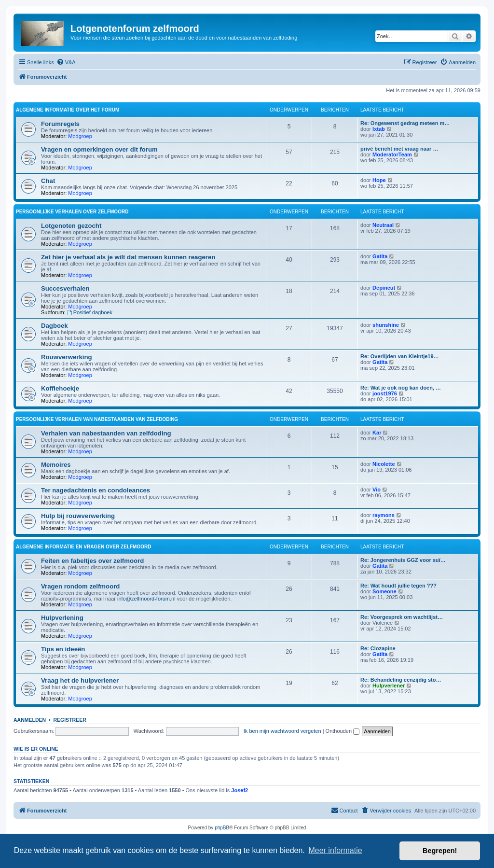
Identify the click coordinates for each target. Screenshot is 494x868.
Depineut (384, 288)
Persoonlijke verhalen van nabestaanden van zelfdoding (97, 419)
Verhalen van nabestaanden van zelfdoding (106, 433)
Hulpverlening (62, 618)
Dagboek (55, 326)
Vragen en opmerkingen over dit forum (99, 149)
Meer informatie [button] (335, 850)
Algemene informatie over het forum (68, 110)
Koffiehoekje (60, 388)
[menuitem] (66, 62)
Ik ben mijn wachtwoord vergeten (282, 731)
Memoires (56, 465)
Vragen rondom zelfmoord (80, 586)
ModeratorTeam (392, 154)
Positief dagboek (90, 312)
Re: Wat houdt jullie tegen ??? (398, 586)
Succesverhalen (65, 288)
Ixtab (379, 129)
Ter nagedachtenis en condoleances (96, 490)
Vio (377, 490)
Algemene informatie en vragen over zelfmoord (83, 547)
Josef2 (240, 790)
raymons (384, 515)
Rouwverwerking (67, 357)
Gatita (380, 256)
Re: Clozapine (378, 648)
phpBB (222, 828)
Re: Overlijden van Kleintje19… (400, 356)
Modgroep (80, 136)
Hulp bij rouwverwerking (78, 516)
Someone (384, 591)
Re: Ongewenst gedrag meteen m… (405, 123)
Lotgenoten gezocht (71, 226)
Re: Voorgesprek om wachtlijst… (402, 617)
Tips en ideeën (63, 649)
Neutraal (383, 225)
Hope (379, 180)
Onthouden (343, 731)
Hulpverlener (389, 686)
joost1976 (385, 393)
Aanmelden (30, 720)
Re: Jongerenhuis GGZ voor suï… (403, 560)
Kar (377, 433)
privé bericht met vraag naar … (399, 149)
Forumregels (60, 124)
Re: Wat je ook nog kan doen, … (401, 388)
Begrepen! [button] (440, 851)
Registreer (69, 720)
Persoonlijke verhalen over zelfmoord (72, 212)
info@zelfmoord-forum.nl (146, 599)
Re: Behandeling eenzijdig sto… (401, 680)
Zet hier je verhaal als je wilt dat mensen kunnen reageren (128, 257)
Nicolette (384, 464)
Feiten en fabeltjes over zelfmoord (92, 561)
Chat (48, 181)
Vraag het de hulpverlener (80, 680)
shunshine (386, 325)
